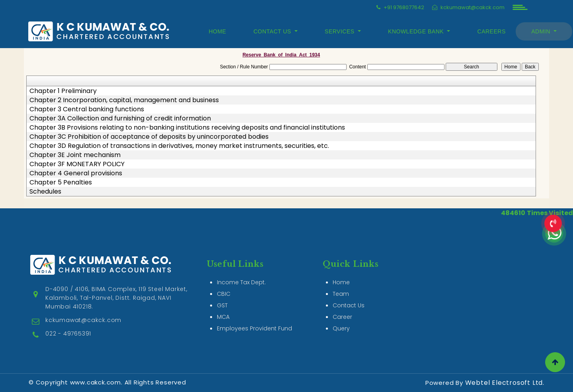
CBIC (224, 285)
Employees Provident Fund (254, 319)
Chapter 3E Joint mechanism (75, 155)
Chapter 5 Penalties (61, 182)
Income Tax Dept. (241, 273)
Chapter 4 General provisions (76, 173)
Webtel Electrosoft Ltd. (505, 383)
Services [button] (340, 31)
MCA (223, 308)
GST (222, 296)
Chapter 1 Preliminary (63, 91)
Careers (492, 31)
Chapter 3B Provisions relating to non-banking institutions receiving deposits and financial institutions (187, 128)
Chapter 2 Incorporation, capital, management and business (124, 100)
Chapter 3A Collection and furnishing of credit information (120, 118)
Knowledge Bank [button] (417, 31)
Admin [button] (542, 31)
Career (342, 308)
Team (341, 285)
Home (217, 31)
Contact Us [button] (273, 31)
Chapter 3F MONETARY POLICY (77, 164)
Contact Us (349, 296)
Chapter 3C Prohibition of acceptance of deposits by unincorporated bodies (149, 137)
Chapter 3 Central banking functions (87, 109)
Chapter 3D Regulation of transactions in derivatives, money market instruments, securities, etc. (179, 146)
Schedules (45, 192)
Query (341, 319)
